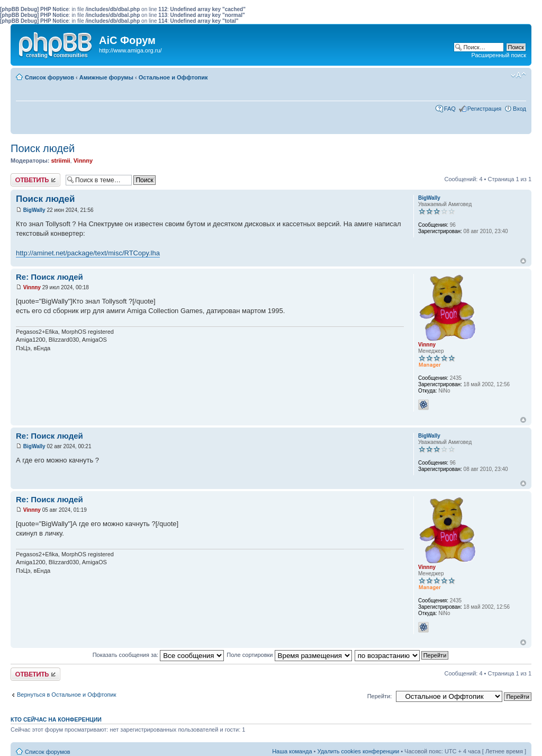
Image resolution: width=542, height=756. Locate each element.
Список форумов (49, 77)
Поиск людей (43, 148)
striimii (60, 161)
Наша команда (292, 751)
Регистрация (484, 109)
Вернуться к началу (523, 261)
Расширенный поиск (499, 55)
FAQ (450, 109)
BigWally (34, 210)
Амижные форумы (106, 77)
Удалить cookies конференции (359, 751)
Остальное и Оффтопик (173, 77)
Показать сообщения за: (159, 655)
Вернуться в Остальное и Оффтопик (67, 695)
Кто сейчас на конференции (56, 719)
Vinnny (83, 161)
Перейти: (380, 696)
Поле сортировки (289, 655)
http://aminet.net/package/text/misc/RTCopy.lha (88, 253)
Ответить (35, 180)
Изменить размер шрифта (518, 75)
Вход (520, 109)
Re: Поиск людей (49, 277)
